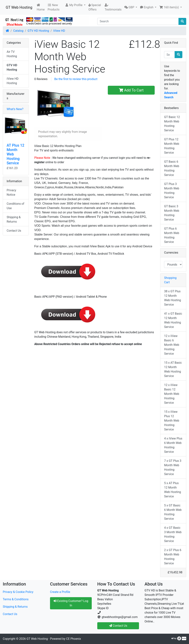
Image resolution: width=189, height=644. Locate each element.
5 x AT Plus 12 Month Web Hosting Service (172, 490)
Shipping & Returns (14, 219)
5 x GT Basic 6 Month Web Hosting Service (173, 512)
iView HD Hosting (13, 81)
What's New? (15, 109)
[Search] (138, 21)
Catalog (18, 31)
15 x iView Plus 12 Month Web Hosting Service (172, 421)
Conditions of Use (15, 206)
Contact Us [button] (118, 626)
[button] (75, 5)
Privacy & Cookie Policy (18, 592)
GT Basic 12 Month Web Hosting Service (172, 124)
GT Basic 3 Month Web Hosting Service (172, 213)
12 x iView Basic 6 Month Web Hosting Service (172, 345)
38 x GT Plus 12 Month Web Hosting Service (172, 298)
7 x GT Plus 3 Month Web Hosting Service (173, 467)
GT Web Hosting (19, 7)
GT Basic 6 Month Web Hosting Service (172, 168)
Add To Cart (131, 90)
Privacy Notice (11, 192)
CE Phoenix (74, 639)
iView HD (59, 31)
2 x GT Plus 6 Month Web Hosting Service (173, 557)
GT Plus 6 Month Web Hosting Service (172, 235)
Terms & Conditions (16, 599)
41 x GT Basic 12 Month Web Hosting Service (173, 320)
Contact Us (14, 231)
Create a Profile (60, 592)
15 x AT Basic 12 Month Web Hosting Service (173, 369)
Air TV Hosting (12, 54)
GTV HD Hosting (38, 31)
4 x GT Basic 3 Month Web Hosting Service (173, 534)
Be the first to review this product (76, 79)
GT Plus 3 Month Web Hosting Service (172, 191)
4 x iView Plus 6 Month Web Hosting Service (173, 445)
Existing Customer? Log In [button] (71, 603)
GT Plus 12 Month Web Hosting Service (172, 146)
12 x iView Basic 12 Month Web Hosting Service (172, 394)
